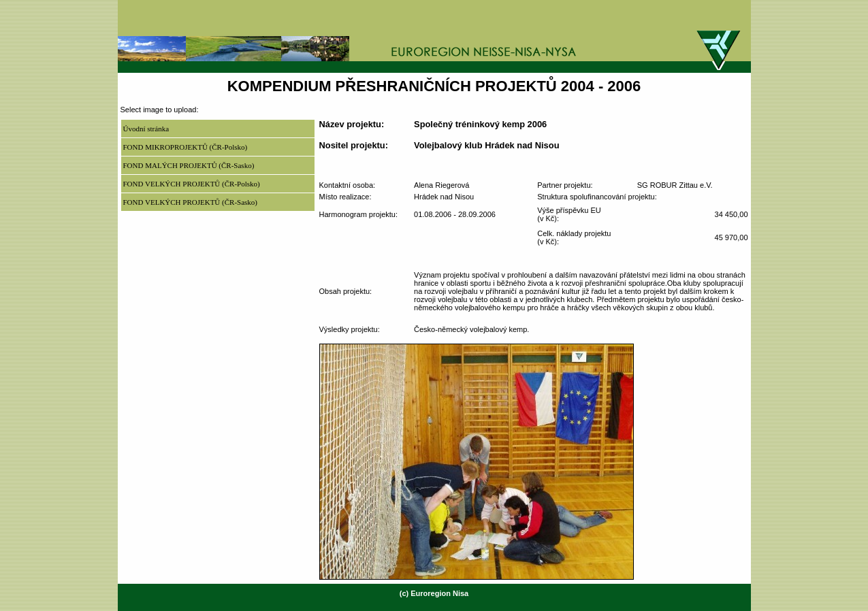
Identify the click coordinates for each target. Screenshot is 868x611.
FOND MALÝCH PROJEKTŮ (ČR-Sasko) (189, 165)
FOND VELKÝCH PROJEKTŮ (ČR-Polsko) (192, 184)
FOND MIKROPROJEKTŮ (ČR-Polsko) (186, 147)
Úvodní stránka (146, 129)
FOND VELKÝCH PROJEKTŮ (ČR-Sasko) (191, 202)
